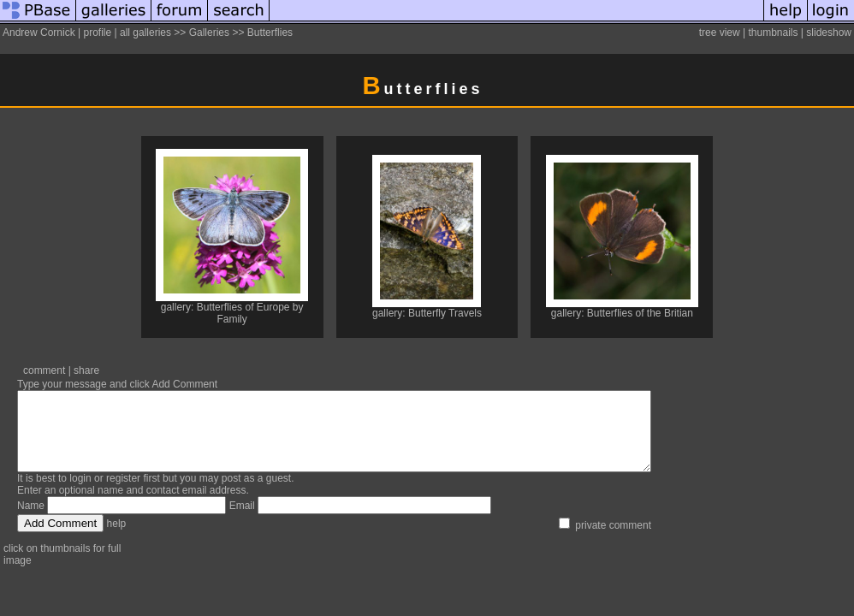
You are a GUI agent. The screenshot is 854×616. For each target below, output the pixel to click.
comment (44, 370)
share (86, 370)
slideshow (829, 33)
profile (97, 33)
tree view (720, 33)
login (80, 494)
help (117, 539)
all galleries (145, 33)
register (123, 494)
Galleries (209, 33)
